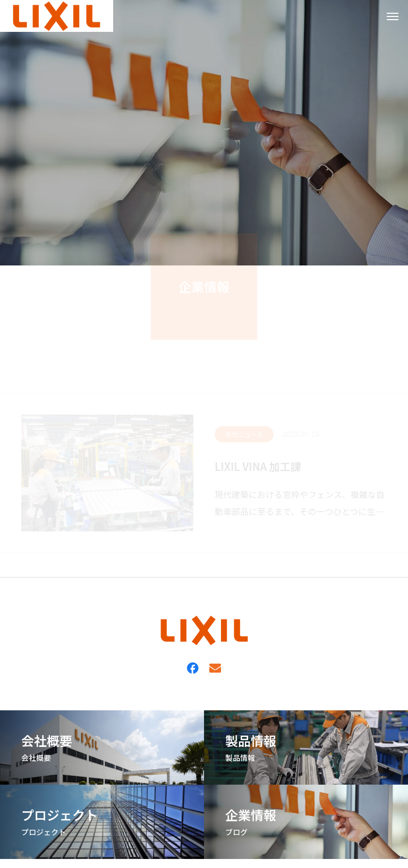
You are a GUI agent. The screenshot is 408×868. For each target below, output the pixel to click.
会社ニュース (244, 434)
